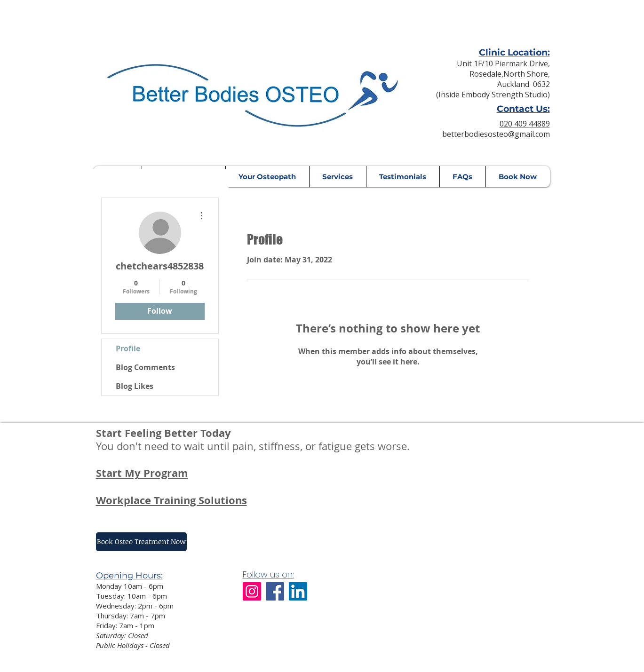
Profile (128, 348)
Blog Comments (145, 367)
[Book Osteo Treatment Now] (141, 542)
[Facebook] (275, 591)
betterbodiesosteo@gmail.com (496, 134)
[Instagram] (252, 591)
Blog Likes (135, 386)
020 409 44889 (525, 124)
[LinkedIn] (298, 591)
